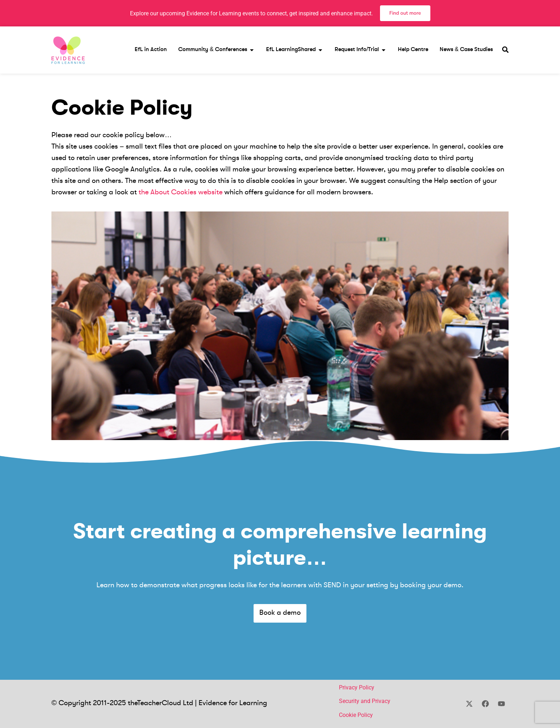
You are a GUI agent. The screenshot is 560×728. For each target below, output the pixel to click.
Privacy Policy (357, 687)
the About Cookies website (181, 193)
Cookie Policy (356, 715)
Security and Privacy (365, 701)
